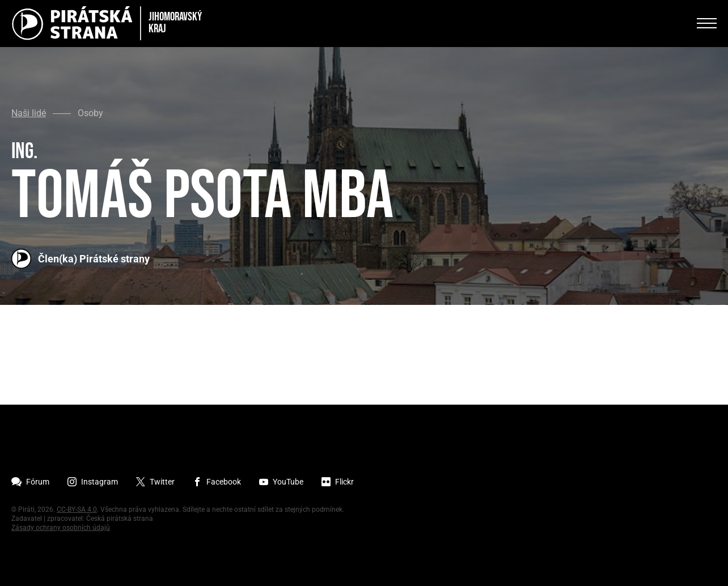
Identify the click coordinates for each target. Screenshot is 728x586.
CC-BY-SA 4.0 (77, 509)
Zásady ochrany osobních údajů (61, 528)
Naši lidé (29, 113)
